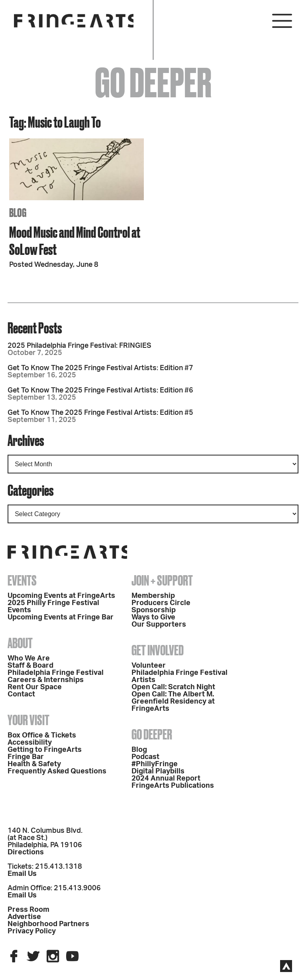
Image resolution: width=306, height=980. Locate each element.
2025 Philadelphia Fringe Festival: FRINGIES (79, 346)
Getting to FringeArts (45, 750)
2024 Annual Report (166, 779)
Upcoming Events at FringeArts (61, 596)
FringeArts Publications (173, 786)
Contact (21, 694)
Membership (153, 596)
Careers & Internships (46, 680)
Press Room (28, 910)
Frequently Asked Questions (57, 771)
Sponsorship (154, 610)
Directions (26, 852)
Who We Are (29, 659)
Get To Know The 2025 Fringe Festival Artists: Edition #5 (100, 413)
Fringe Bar (26, 757)
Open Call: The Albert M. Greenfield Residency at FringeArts (173, 702)
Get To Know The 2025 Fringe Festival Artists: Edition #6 (100, 390)
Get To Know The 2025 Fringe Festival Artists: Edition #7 (100, 368)
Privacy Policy (32, 931)
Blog (139, 750)
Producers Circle (161, 603)
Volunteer (149, 666)
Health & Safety (34, 764)
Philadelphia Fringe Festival (56, 673)
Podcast (145, 757)
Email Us (22, 874)
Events (22, 580)
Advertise (24, 917)
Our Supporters (159, 625)
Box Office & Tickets (42, 735)
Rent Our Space (35, 687)
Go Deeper (152, 734)
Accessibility (30, 743)
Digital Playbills (158, 771)
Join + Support (162, 580)
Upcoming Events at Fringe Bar (61, 617)
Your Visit (28, 720)
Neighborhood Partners (48, 924)
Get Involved (158, 650)
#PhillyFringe (155, 764)
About (20, 643)
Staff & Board (30, 666)
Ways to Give (153, 617)
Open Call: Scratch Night (173, 687)
